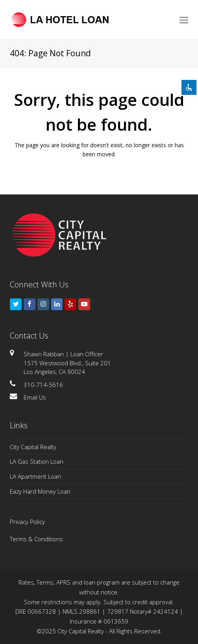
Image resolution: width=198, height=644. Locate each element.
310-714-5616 (43, 385)
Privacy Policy (27, 522)
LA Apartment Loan (35, 476)
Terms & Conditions (36, 539)
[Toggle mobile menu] (184, 20)
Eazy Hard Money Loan (40, 491)
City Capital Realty (33, 447)
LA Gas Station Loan (37, 461)
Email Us (35, 397)
